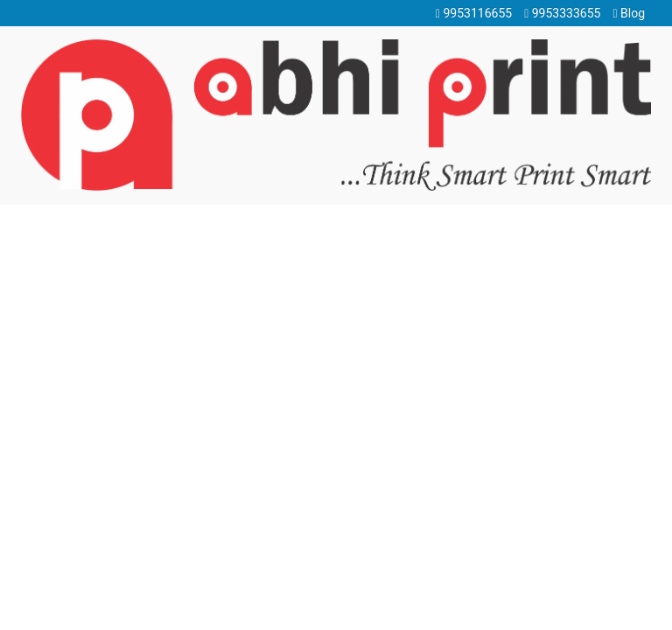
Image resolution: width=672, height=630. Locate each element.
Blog (629, 13)
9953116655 (474, 13)
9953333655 (562, 13)
